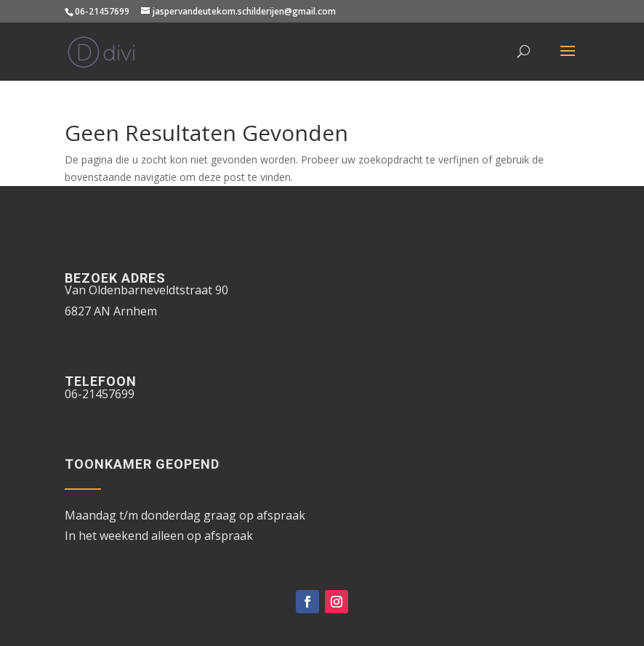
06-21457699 (102, 11)
